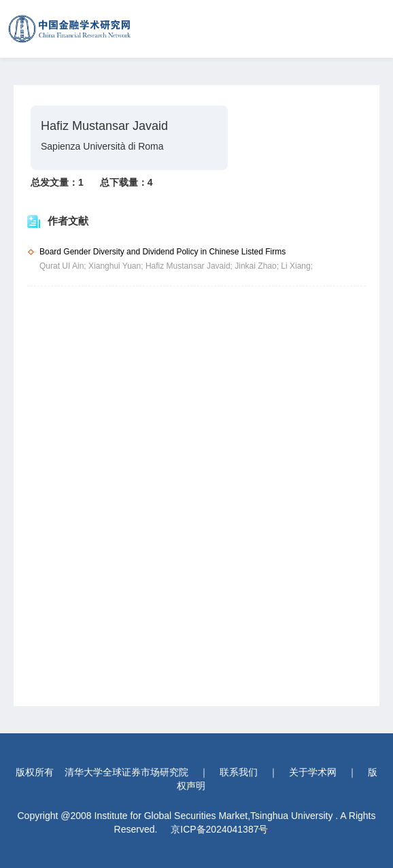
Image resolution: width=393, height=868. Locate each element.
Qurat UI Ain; (64, 266)
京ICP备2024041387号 (219, 829)
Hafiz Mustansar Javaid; (190, 266)
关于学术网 (313, 772)
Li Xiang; (297, 266)
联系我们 (239, 772)
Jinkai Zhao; (258, 266)
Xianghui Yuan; (117, 266)
